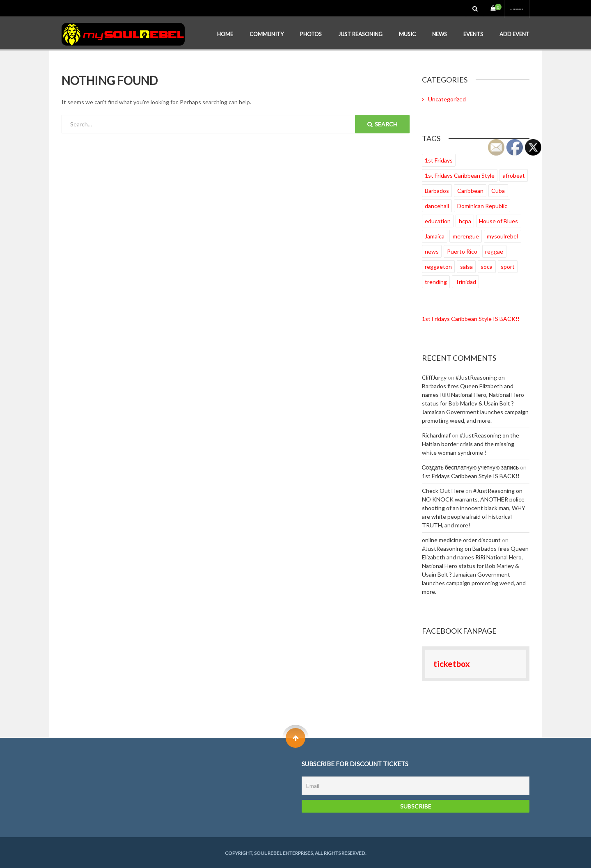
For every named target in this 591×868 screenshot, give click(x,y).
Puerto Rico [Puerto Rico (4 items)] (462, 250)
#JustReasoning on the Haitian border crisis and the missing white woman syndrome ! (471, 443)
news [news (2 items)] (432, 250)
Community (267, 33)
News (440, 33)
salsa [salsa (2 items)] (466, 265)
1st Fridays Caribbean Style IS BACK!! (471, 317)
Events (473, 33)
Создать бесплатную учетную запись (471, 466)
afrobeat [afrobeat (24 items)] (514, 174)
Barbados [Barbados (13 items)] (437, 189)
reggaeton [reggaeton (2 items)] (438, 265)
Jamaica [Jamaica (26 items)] (435, 235)
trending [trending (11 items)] (436, 281)
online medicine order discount (461, 539)
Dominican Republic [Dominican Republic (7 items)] (482, 205)
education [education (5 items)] (438, 220)
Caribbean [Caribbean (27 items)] (470, 189)
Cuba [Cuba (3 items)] (498, 189)
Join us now (504, 8)
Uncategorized (447, 98)
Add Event (514, 33)
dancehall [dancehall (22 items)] (437, 205)
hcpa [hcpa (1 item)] (465, 220)
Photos (311, 33)
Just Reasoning (360, 33)
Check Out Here (443, 489)
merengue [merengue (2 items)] (466, 235)
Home (225, 33)
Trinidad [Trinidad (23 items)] (466, 281)
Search (382, 123)
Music (407, 33)
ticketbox (452, 663)
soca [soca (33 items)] (487, 265)
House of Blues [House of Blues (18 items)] (498, 220)
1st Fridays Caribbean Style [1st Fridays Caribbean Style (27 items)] (460, 174)
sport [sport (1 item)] (508, 265)
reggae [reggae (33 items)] (494, 250)
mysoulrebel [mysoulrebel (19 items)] (502, 235)
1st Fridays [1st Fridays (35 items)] (439, 159)
